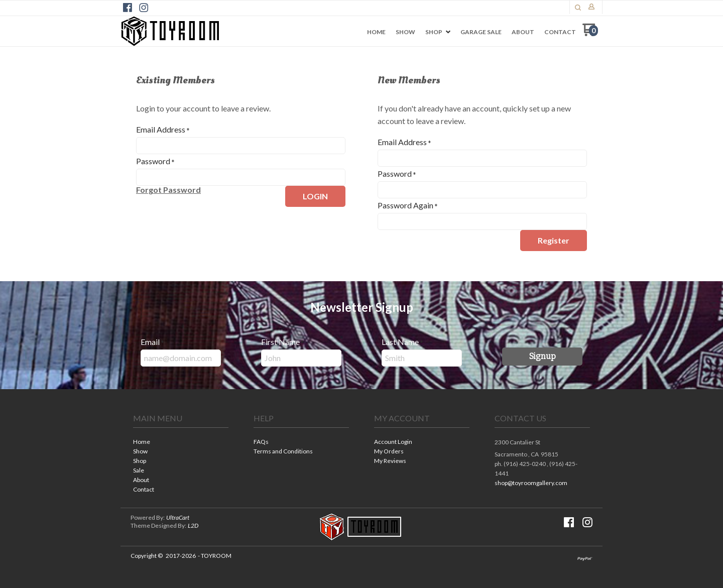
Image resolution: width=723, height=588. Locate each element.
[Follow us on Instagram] (144, 8)
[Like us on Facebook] (128, 8)
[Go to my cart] (590, 33)
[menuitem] (376, 32)
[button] (578, 8)
